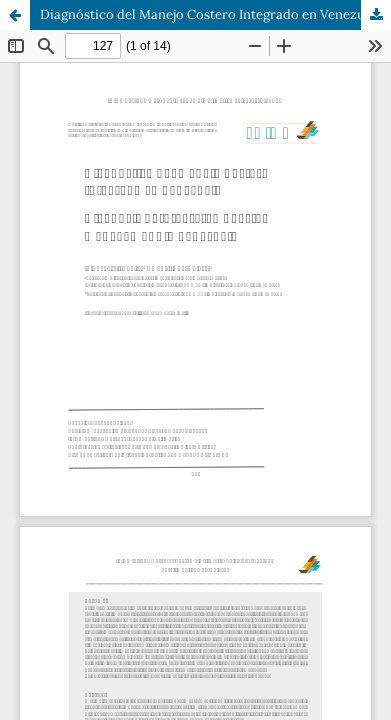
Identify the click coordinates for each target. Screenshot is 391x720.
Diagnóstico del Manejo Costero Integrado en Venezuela (211, 14)
